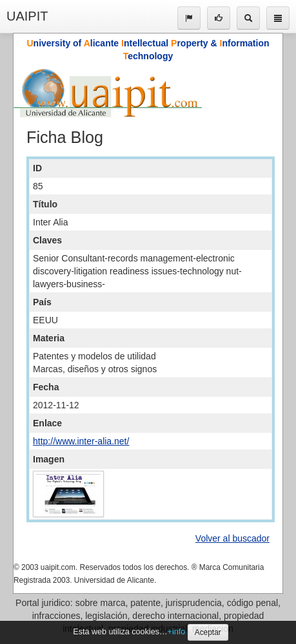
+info (177, 632)
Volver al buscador (232, 538)
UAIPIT (27, 16)
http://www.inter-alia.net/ (81, 441)
